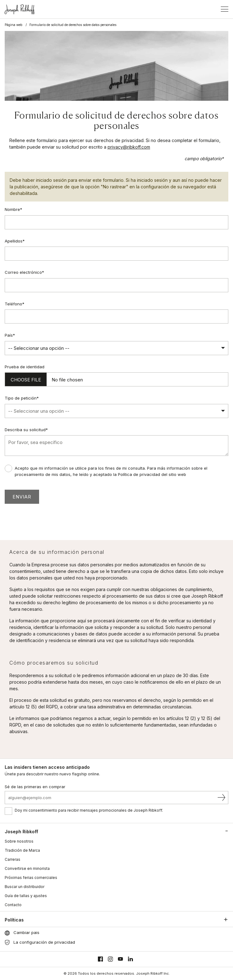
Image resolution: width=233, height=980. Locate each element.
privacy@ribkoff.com (129, 147)
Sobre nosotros (19, 841)
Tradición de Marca (22, 850)
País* (10, 335)
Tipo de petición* (22, 398)
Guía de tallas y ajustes (26, 896)
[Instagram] (110, 959)
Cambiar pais (26, 932)
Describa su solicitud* (26, 430)
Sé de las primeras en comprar (35, 787)
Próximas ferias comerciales (31, 878)
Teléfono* (15, 304)
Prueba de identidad (25, 367)
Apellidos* (15, 241)
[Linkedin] (130, 959)
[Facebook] (100, 959)
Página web (13, 25)
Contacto (13, 905)
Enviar (22, 497)
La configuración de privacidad (44, 942)
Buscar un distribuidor (25, 887)
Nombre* (13, 209)
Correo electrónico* (24, 272)
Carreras (13, 859)
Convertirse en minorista (27, 868)
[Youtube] (120, 959)
